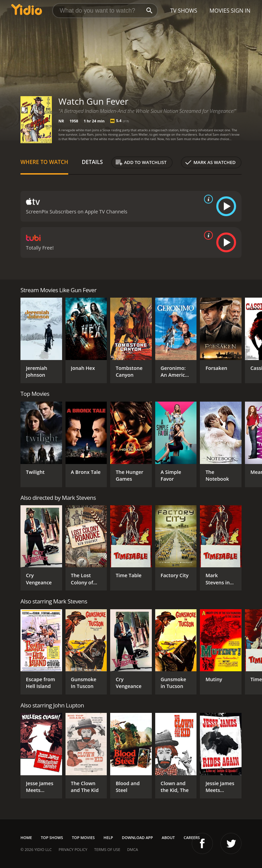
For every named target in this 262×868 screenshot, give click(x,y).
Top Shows (52, 837)
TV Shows (184, 11)
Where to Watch (44, 162)
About (168, 837)
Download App (137, 837)
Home (26, 837)
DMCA (132, 849)
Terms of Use (107, 849)
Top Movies (83, 837)
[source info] (207, 199)
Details (92, 162)
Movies (220, 11)
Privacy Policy (73, 849)
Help (108, 837)
